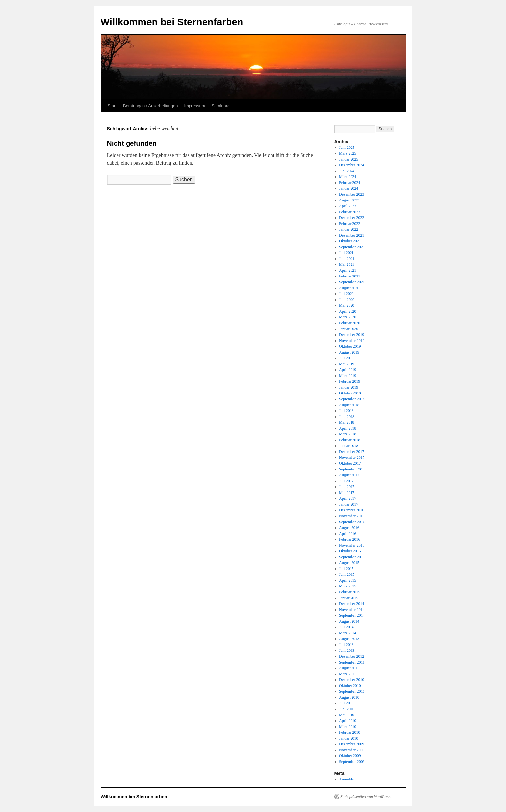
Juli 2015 (346, 569)
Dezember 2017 (352, 452)
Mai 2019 (347, 364)
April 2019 (348, 370)
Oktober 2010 (350, 686)
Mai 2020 (347, 305)
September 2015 (352, 557)
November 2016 (352, 516)
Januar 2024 (349, 188)
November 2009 (352, 750)
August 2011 (349, 668)
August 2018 (349, 405)
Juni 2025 (347, 148)
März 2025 (348, 153)
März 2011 (348, 674)
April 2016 (348, 534)
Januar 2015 (349, 598)
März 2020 (348, 317)
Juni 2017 (347, 487)
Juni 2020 (347, 300)
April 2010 (348, 721)
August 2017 (349, 475)
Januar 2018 (349, 446)
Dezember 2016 (352, 510)
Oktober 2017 (350, 463)
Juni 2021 (347, 259)
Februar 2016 (350, 539)
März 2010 (348, 727)
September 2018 (352, 399)
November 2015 (352, 545)
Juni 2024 (347, 171)
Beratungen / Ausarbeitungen (150, 106)
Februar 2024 (350, 183)
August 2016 (349, 528)
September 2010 (352, 691)
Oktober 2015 (350, 551)
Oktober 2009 (350, 756)
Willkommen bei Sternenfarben (172, 22)
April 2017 (348, 498)
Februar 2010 (350, 732)
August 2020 (349, 288)
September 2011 (352, 662)
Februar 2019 (350, 381)
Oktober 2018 (350, 393)
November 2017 (352, 458)
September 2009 (352, 762)
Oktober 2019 (350, 346)
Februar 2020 (350, 323)
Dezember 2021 (352, 235)
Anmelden (347, 779)
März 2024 (348, 177)
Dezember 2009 (352, 744)
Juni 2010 (347, 709)
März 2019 (348, 376)
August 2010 (349, 697)
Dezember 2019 (352, 335)
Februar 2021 (350, 276)
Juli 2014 (346, 627)
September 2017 (352, 469)
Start (112, 106)
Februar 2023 (350, 212)
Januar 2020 (349, 329)
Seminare (221, 106)
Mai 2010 (347, 715)
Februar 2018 (350, 440)
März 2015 (348, 586)
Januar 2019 (349, 387)
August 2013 (349, 639)
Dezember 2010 (352, 680)
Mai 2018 (347, 422)
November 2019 (352, 341)
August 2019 (349, 352)
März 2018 (348, 434)
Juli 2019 (346, 358)
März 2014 (348, 633)
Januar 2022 (349, 229)
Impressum (194, 106)
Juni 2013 (347, 651)
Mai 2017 (347, 493)
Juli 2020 (346, 294)
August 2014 (349, 621)
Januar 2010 (349, 738)
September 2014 (352, 615)
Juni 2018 (347, 417)
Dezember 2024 (352, 165)
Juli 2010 (346, 703)
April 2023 (348, 206)
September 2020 (352, 282)
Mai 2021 (347, 264)
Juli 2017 (346, 481)
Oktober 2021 (350, 241)
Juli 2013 (346, 645)
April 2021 (348, 270)
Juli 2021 (346, 253)
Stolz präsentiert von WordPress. (366, 797)
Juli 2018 (346, 411)
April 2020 (348, 311)
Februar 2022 (350, 224)
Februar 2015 (350, 592)
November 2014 (352, 610)
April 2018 (348, 428)
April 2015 (348, 580)
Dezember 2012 (352, 656)
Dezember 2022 (352, 218)
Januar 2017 (349, 504)
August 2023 (349, 200)
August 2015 (349, 563)
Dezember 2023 (352, 194)
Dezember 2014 (352, 604)
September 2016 (352, 522)
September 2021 (352, 247)
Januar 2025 (349, 159)
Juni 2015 (347, 574)
